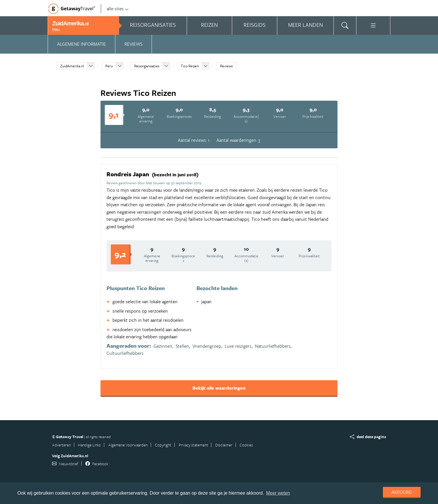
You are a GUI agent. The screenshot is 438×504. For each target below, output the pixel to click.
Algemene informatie (82, 44)
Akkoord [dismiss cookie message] (402, 492)
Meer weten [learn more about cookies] (278, 493)
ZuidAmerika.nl (72, 66)
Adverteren (61, 445)
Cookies (246, 445)
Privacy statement (193, 445)
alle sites (118, 9)
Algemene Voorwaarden (128, 445)
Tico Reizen (190, 66)
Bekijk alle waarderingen (219, 388)
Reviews (133, 44)
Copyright (163, 445)
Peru (109, 66)
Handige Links (89, 445)
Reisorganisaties (147, 66)
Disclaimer (224, 445)
